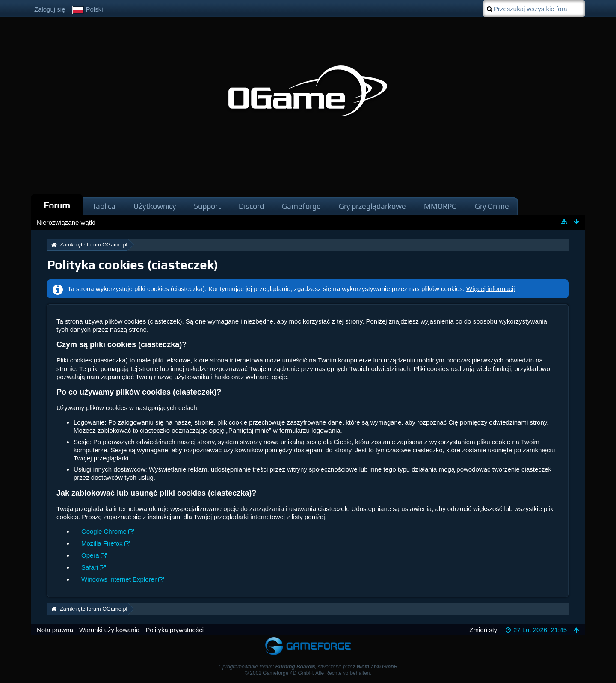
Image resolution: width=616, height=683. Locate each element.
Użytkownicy (155, 206)
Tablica (104, 206)
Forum (57, 205)
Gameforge (301, 206)
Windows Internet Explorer (119, 579)
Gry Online (492, 206)
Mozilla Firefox (102, 543)
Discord (251, 206)
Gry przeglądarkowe (372, 206)
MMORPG (440, 206)
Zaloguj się (50, 9)
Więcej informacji (490, 289)
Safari (90, 567)
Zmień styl (484, 630)
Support (207, 206)
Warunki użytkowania (109, 630)
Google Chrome (104, 531)
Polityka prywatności (175, 630)
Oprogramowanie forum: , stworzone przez (308, 667)
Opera (90, 555)
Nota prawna (55, 630)
